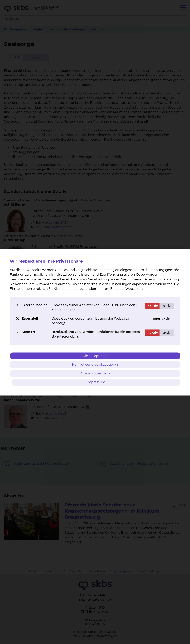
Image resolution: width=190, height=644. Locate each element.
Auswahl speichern (95, 373)
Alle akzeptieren (95, 356)
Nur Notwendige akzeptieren (95, 365)
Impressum (96, 382)
